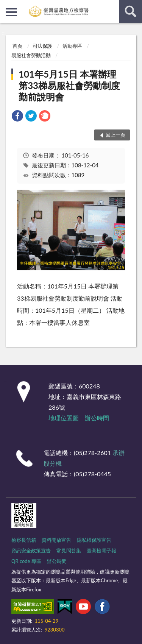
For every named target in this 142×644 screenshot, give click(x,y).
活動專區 (72, 46)
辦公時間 (97, 418)
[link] (17, 117)
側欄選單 (11, 12)
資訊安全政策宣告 (31, 550)
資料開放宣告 (56, 540)
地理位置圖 (64, 418)
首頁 (17, 46)
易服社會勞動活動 (31, 55)
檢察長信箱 (24, 540)
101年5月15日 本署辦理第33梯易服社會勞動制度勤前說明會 (69, 85)
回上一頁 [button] (115, 135)
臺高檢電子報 (101, 550)
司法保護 (42, 46)
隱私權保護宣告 (94, 540)
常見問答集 (69, 550)
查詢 (131, 11)
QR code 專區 (26, 561)
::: (6, 6)
